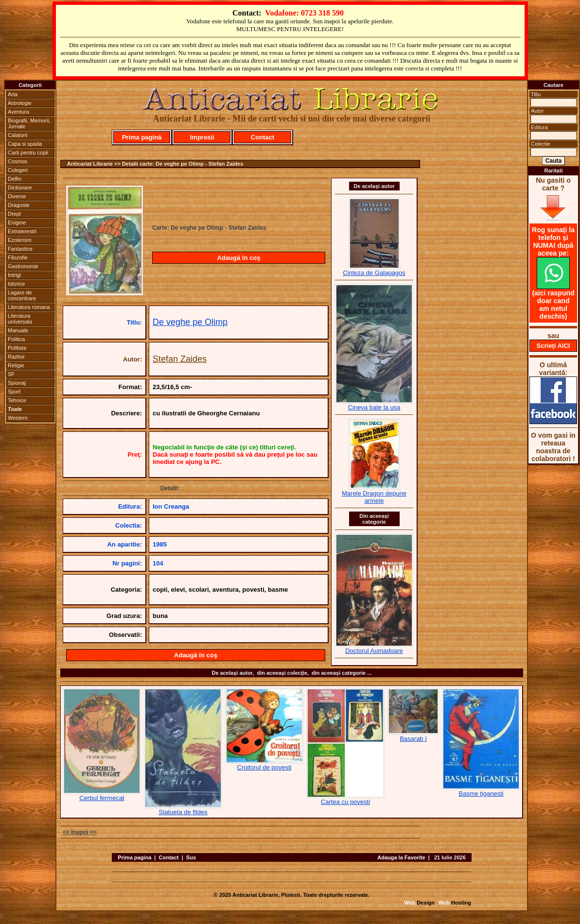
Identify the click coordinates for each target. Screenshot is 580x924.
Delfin (15, 179)
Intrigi (14, 275)
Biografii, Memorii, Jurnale (29, 123)
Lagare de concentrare (22, 295)
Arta (13, 94)
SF (11, 374)
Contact (263, 137)
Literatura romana (29, 307)
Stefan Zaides (180, 359)
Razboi (16, 357)
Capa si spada (25, 144)
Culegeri (18, 170)
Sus (191, 857)
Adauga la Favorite (401, 857)
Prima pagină (142, 137)
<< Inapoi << (80, 832)
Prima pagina (134, 857)
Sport (14, 392)
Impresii (202, 137)
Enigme (17, 222)
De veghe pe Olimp (190, 322)
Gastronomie (23, 266)
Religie (16, 365)
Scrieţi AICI (554, 346)
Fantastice (20, 249)
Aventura (18, 112)
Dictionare (20, 188)
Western (18, 418)
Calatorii (18, 135)
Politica (16, 339)
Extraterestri (22, 231)
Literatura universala (20, 319)
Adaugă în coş (239, 258)
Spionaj (17, 383)
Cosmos (18, 161)
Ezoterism (20, 240)
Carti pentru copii (28, 153)
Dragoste (19, 205)
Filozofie (18, 257)
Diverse (17, 196)
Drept (14, 214)
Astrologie (20, 103)
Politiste (17, 348)
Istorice (16, 284)
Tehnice (17, 400)
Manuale (18, 330)
